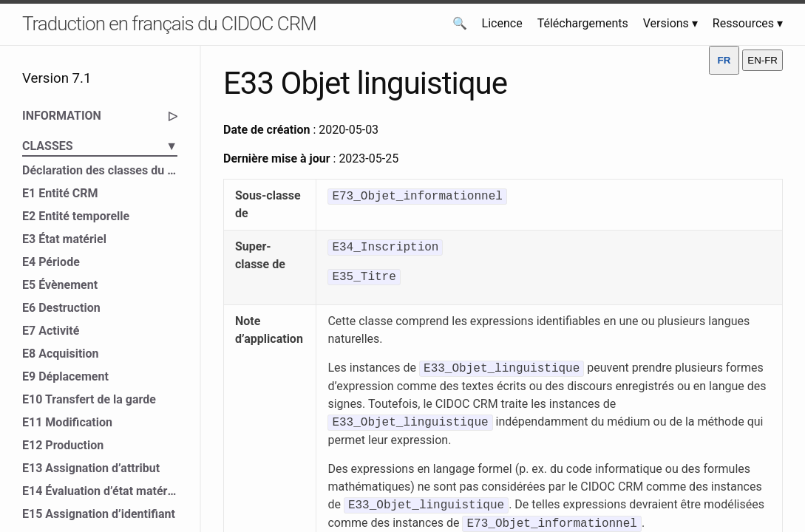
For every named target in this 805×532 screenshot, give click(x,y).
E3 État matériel (64, 239)
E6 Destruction (61, 308)
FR (724, 60)
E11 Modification (67, 422)
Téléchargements (583, 23)
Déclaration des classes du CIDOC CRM (100, 170)
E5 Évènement (60, 285)
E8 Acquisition (61, 354)
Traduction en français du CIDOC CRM (169, 24)
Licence (502, 23)
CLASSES (100, 146)
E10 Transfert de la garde (89, 399)
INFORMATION (100, 116)
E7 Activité (51, 331)
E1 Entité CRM (60, 193)
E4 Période (51, 262)
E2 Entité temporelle (76, 216)
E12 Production (63, 445)
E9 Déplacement (65, 376)
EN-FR (762, 60)
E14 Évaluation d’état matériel (100, 491)
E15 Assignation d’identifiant (99, 514)
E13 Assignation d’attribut (91, 468)
